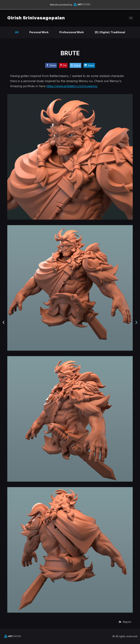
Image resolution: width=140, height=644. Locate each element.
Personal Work (39, 32)
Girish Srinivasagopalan (36, 18)
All (17, 32)
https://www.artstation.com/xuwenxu (72, 86)
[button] (125, 622)
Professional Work (72, 32)
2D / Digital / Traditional (110, 32)
